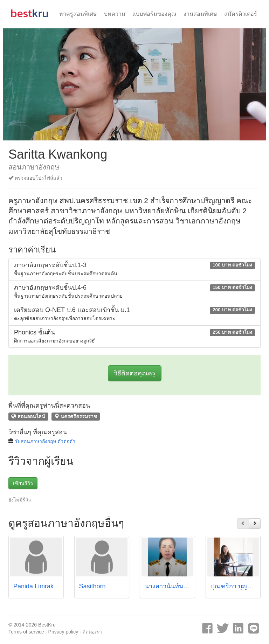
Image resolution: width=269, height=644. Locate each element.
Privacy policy (63, 632)
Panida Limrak (33, 586)
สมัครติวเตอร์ (241, 14)
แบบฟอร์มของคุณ (154, 14)
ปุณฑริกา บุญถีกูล (235, 586)
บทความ (115, 14)
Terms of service (26, 632)
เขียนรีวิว (23, 483)
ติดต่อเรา (92, 632)
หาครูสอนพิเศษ (78, 14)
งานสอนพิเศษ (200, 14)
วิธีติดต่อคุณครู (135, 373)
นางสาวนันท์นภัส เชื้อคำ (178, 586)
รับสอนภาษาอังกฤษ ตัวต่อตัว (45, 441)
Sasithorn (92, 586)
